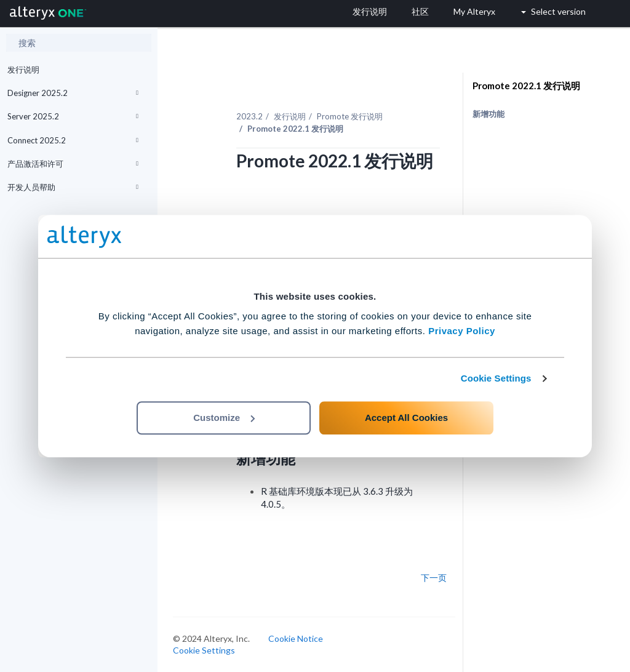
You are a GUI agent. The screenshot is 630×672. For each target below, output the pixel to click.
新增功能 (488, 114)
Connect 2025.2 (73, 140)
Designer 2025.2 (73, 93)
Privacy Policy (462, 331)
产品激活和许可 (73, 164)
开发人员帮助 (73, 187)
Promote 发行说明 (350, 116)
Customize (224, 418)
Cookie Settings (496, 378)
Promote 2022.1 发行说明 (526, 86)
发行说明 (23, 70)
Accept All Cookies (406, 418)
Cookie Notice (296, 638)
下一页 (434, 578)
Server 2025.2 (73, 116)
